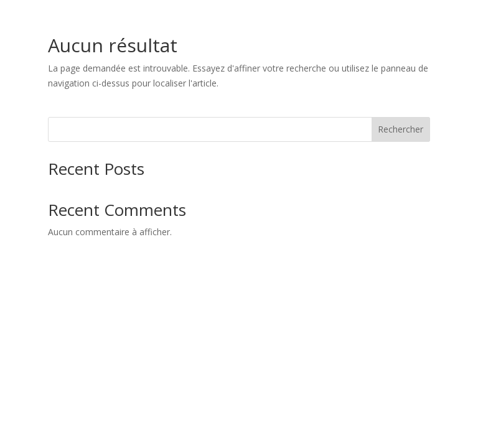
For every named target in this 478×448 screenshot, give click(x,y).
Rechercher (401, 129)
